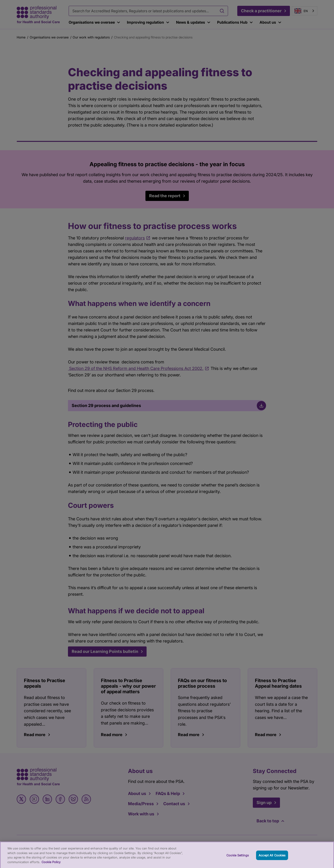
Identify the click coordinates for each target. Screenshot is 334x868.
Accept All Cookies (272, 858)
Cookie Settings (238, 858)
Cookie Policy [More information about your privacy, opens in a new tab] (51, 865)
